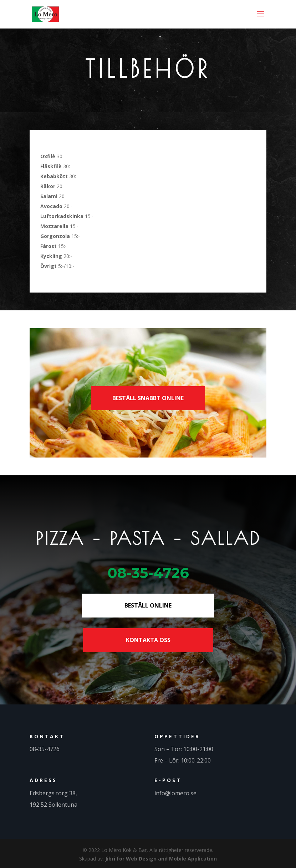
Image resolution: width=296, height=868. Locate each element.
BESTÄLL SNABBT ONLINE (148, 398)
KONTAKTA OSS (148, 640)
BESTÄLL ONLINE (148, 605)
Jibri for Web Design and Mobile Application (161, 859)
